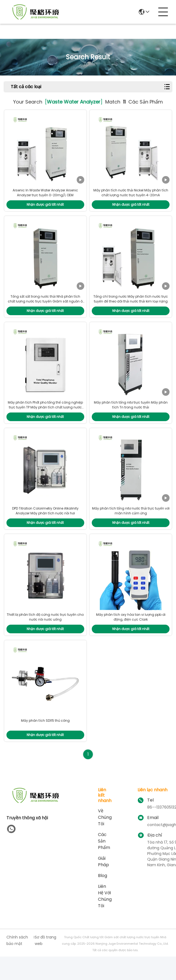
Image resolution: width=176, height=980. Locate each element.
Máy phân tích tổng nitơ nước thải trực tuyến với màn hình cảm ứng (131, 526)
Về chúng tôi (105, 841)
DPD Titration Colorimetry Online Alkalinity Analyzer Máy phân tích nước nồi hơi (45, 526)
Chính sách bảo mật (17, 964)
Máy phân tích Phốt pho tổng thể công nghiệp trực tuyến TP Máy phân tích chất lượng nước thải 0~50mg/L (45, 419)
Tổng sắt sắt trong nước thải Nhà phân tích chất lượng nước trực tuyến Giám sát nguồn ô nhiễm (45, 309)
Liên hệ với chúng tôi (105, 919)
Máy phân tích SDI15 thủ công (45, 744)
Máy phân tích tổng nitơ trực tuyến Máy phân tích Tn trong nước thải (131, 416)
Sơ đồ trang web (45, 964)
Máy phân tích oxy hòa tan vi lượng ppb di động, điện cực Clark (131, 636)
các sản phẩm (104, 864)
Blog (103, 899)
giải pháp (103, 885)
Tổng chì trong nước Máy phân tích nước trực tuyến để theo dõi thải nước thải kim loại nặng (131, 307)
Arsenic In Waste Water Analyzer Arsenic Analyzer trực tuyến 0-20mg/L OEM (45, 197)
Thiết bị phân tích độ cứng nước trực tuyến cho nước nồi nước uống (45, 636)
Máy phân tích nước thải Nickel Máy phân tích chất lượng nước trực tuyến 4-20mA (131, 197)
